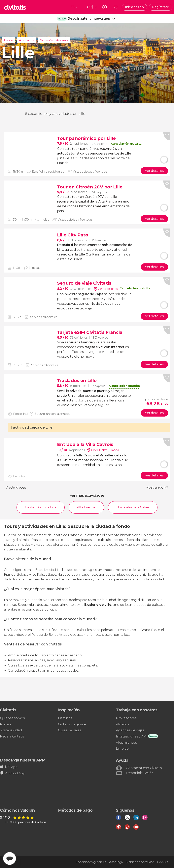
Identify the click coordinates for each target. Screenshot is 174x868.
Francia (9, 40)
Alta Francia (27, 40)
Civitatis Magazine (72, 724)
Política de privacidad (140, 862)
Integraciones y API (131, 736)
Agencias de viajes (130, 730)
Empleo (122, 748)
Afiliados (122, 724)
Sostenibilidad (11, 730)
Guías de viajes (70, 730)
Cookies (163, 862)
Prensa (6, 724)
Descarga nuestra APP (22, 760)
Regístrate (161, 7)
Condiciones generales (91, 862)
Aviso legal (116, 862)
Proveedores (126, 718)
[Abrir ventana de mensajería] (10, 858)
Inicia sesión (134, 7)
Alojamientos (126, 743)
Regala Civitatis (12, 736)
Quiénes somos (12, 718)
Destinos (65, 718)
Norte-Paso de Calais (54, 40)
